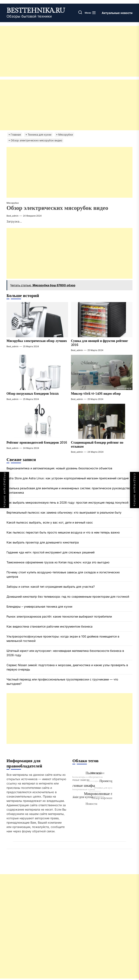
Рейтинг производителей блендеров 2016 (37, 443)
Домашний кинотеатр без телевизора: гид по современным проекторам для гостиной (68, 597)
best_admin (12, 216)
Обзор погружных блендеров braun (33, 394)
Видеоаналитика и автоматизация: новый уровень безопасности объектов (59, 468)
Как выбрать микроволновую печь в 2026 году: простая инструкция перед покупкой (67, 503)
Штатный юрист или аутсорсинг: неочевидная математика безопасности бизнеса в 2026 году (65, 653)
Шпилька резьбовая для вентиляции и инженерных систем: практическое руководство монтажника (69, 490)
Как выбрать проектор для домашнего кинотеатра (43, 542)
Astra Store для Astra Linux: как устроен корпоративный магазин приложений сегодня (68, 478)
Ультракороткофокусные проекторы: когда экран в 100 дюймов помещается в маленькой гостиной (63, 639)
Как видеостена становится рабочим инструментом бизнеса (50, 626)
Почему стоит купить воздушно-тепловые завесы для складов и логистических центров (63, 574)
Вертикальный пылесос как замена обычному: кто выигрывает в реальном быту (64, 512)
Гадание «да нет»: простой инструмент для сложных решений (50, 552)
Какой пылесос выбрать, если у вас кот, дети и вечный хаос (50, 522)
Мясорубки (13, 203)
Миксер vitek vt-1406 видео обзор (96, 394)
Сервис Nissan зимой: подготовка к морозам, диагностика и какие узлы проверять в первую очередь (67, 667)
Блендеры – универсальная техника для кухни (39, 607)
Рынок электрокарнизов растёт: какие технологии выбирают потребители (60, 616)
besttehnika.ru (36, 11)
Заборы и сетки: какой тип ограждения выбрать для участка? (51, 587)
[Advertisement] (69, 51)
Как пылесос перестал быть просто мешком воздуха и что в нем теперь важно (63, 532)
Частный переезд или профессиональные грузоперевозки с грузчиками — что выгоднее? (62, 682)
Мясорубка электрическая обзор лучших (37, 341)
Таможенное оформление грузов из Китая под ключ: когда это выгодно (58, 562)
